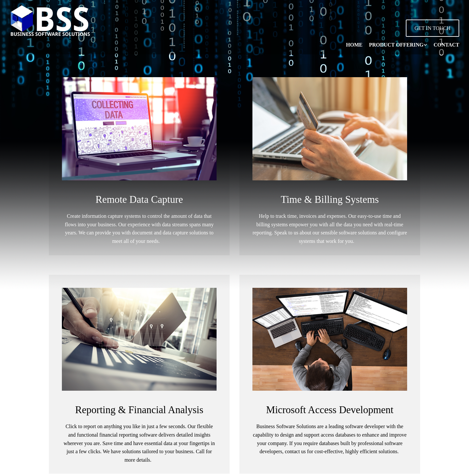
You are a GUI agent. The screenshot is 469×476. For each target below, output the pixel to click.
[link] (395, 45)
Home (354, 45)
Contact (446, 45)
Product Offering (396, 45)
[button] (433, 28)
